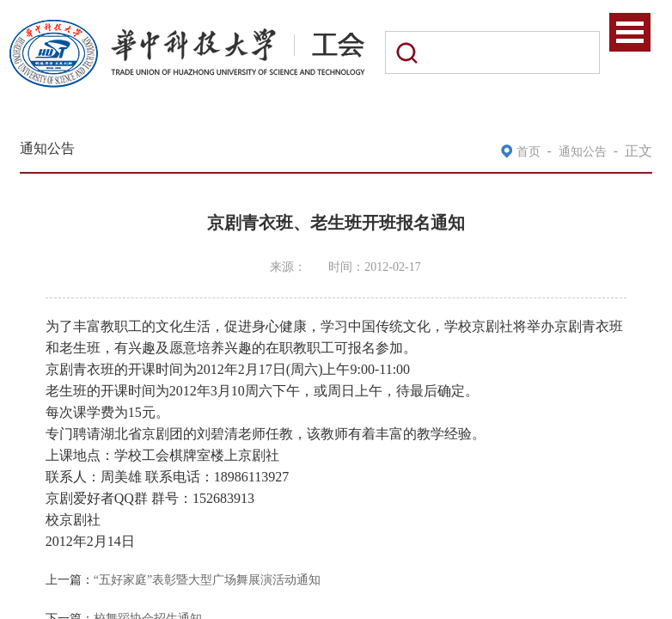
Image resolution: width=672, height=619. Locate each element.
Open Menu (630, 32)
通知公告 (583, 152)
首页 (528, 152)
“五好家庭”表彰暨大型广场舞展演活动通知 (207, 580)
